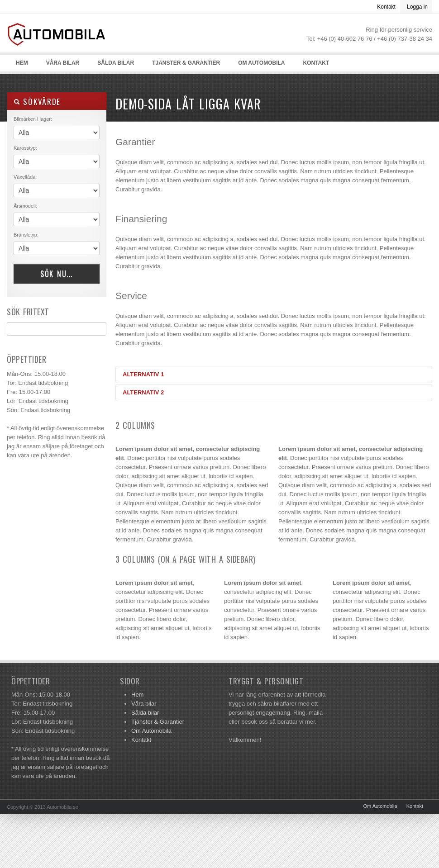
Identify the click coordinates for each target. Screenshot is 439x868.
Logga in (417, 7)
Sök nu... (57, 274)
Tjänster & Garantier (186, 63)
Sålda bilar (116, 63)
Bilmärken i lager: (33, 119)
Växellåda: (25, 177)
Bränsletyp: (26, 235)
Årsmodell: (25, 206)
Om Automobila (261, 63)
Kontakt (386, 7)
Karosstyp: (25, 148)
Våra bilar (63, 63)
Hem (22, 63)
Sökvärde (37, 102)
